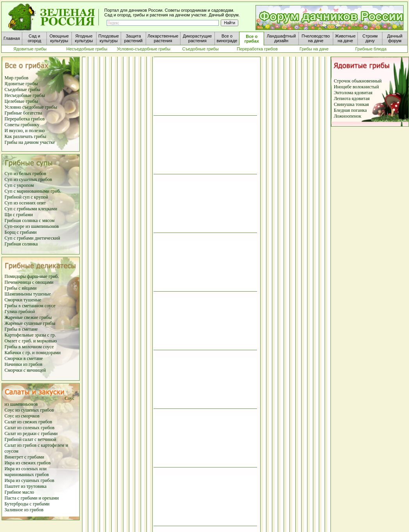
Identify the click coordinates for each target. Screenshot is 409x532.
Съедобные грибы (23, 90)
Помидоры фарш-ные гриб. (32, 276)
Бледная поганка (350, 110)
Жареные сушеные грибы (30, 323)
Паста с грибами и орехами (32, 498)
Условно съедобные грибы (31, 107)
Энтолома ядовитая (353, 93)
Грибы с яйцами (21, 288)
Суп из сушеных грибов (29, 179)
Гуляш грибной (20, 312)
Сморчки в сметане (24, 358)
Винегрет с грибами (25, 457)
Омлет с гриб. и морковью (31, 341)
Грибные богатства (23, 113)
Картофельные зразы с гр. (30, 335)
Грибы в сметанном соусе (30, 306)
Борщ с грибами (21, 232)
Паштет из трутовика (26, 486)
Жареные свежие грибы (28, 317)
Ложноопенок (348, 116)
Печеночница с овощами (29, 282)
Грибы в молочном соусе (29, 347)
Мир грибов (17, 78)
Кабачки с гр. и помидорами (33, 353)
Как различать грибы (26, 136)
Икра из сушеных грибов (29, 480)
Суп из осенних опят (25, 203)
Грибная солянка (21, 244)
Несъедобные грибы (25, 95)
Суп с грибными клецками (31, 209)
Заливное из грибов (24, 510)
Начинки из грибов (24, 364)
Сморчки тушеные (23, 300)
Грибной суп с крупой (27, 197)
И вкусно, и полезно (25, 131)
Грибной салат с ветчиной (31, 439)
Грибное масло (20, 492)
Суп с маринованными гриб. (33, 191)
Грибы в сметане (21, 329)
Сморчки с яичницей (25, 370)
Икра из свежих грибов (28, 463)
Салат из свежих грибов (29, 422)
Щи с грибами (19, 215)
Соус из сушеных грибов (29, 410)
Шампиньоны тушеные (28, 294)
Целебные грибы (21, 101)
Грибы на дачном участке (30, 142)
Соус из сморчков (22, 416)
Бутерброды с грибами (27, 504)
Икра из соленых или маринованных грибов (27, 472)
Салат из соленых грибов (30, 428)
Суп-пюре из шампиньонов (32, 226)
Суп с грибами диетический (32, 238)
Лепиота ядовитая (352, 99)
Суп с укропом (19, 185)
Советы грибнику (22, 125)
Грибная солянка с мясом (30, 220)
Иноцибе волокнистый (356, 87)
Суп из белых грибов (26, 174)
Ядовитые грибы (21, 84)
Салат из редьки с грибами (31, 433)
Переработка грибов (25, 119)
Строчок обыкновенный (358, 81)
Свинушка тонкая (352, 104)
